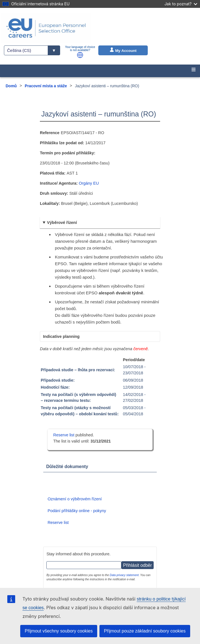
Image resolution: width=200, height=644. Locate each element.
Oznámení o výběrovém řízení (75, 499)
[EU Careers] (46, 28)
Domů (11, 86)
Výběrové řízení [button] (62, 223)
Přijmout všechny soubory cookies (59, 631)
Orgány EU (89, 183)
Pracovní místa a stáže (46, 86)
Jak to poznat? (181, 4)
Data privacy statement (124, 575)
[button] (80, 55)
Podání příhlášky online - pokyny (77, 511)
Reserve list (64, 435)
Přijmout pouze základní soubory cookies (145, 631)
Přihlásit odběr (137, 565)
